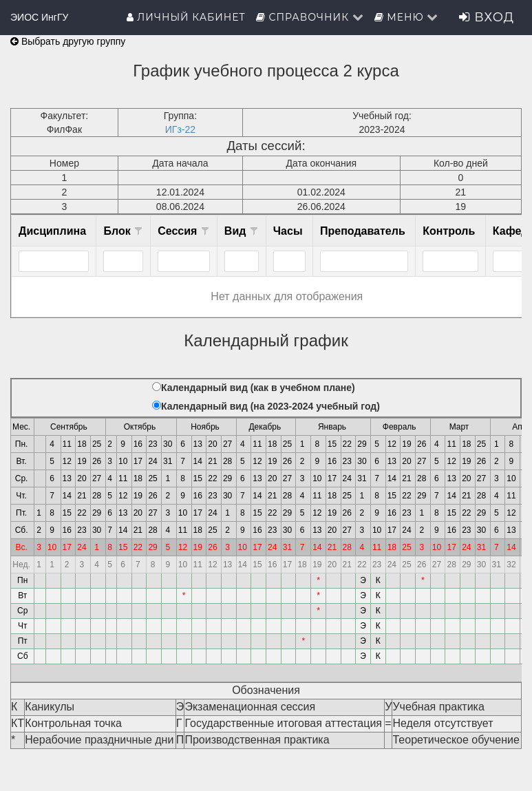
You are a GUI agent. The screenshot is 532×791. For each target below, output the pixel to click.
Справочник (310, 17)
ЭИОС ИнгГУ (39, 17)
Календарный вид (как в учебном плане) (258, 388)
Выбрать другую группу (68, 41)
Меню (407, 17)
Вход (487, 17)
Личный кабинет (186, 17)
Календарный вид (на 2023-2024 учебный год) (270, 406)
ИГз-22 (180, 129)
